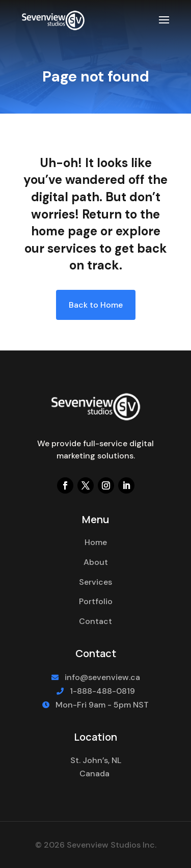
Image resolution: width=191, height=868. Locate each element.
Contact (95, 621)
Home (96, 542)
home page (64, 231)
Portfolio (96, 601)
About (96, 562)
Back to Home (96, 305)
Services (95, 582)
